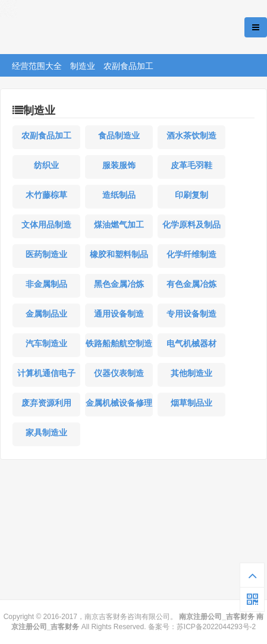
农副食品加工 (128, 66)
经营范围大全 (37, 66)
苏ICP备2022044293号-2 (216, 627)
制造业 (83, 66)
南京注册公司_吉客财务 (89, 28)
